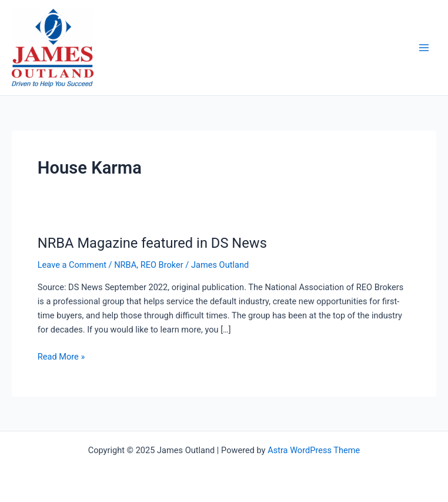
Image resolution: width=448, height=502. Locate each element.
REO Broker (162, 265)
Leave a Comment (72, 265)
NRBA (125, 265)
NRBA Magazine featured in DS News (152, 243)
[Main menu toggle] (424, 48)
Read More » (61, 357)
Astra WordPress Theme (314, 450)
